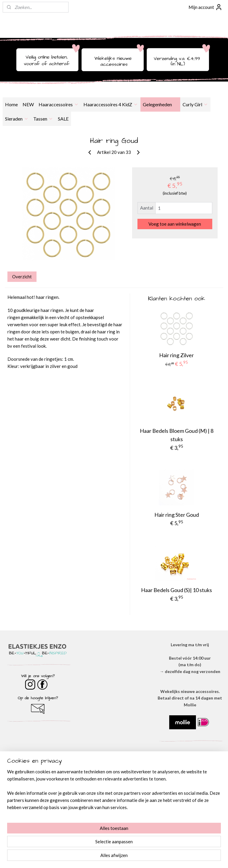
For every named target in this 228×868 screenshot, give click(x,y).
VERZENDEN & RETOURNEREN (114, 795)
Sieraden (17, 119)
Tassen (43, 119)
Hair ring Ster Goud (177, 515)
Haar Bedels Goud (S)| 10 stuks (176, 590)
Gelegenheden (160, 104)
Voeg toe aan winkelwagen (175, 224)
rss (106, 857)
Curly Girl (195, 104)
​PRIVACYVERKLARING (114, 782)
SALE (63, 119)
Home (11, 104)
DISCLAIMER (114, 788)
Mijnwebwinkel (175, 857)
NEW (28, 104)
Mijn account (205, 7)
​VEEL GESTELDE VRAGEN (114, 802)
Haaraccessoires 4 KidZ (111, 104)
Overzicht (22, 277)
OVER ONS (114, 768)
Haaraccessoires (59, 104)
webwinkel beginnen (126, 857)
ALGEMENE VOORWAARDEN (114, 775)
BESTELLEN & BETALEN (114, 808)
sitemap (95, 857)
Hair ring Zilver (176, 355)
